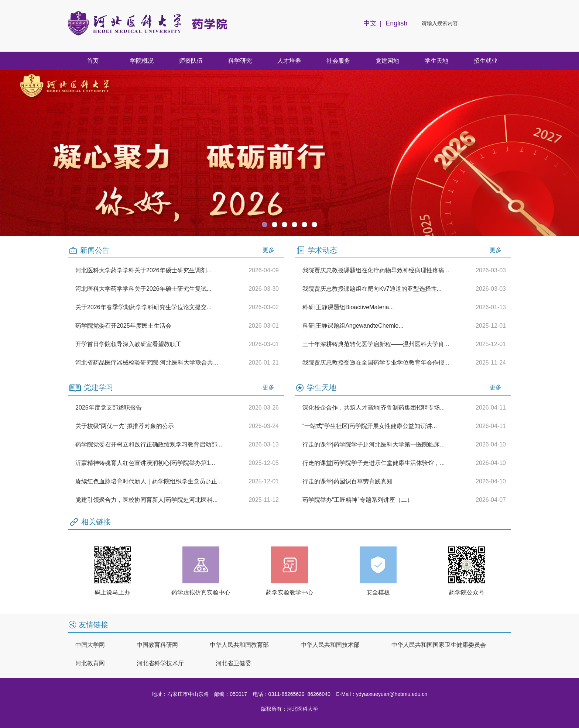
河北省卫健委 (233, 663)
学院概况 (142, 61)
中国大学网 (90, 645)
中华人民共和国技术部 (330, 645)
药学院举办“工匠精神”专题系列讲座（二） (358, 500)
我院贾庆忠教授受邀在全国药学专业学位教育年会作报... (376, 363)
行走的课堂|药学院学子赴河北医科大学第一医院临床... (374, 444)
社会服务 (338, 61)
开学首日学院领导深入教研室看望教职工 (129, 344)
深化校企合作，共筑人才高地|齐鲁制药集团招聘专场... (374, 408)
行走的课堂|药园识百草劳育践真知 (347, 481)
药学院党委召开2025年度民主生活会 (123, 326)
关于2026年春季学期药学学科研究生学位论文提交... (143, 307)
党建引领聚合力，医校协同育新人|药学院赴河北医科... (147, 500)
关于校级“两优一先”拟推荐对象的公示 (125, 426)
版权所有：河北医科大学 (289, 709)
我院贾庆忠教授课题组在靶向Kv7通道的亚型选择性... (372, 289)
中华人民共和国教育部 (239, 645)
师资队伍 (191, 61)
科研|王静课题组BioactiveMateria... (348, 307)
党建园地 (387, 61)
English (396, 23)
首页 (93, 61)
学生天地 (436, 61)
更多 (268, 250)
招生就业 (486, 61)
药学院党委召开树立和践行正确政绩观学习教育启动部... (149, 444)
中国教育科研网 (157, 645)
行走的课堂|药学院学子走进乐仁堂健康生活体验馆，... (374, 463)
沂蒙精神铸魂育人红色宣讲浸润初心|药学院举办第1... (145, 463)
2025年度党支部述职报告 (109, 408)
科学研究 (240, 61)
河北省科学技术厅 (160, 663)
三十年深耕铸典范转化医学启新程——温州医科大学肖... (376, 344)
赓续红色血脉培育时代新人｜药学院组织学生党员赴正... (149, 481)
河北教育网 (90, 663)
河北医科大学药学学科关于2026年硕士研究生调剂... (143, 270)
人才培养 (289, 61)
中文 (370, 23)
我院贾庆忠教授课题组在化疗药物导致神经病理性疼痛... (376, 270)
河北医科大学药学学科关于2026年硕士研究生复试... (143, 289)
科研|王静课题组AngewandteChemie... (353, 326)
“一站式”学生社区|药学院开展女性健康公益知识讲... (370, 426)
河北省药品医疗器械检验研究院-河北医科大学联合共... (147, 363)
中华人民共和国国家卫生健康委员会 (439, 645)
